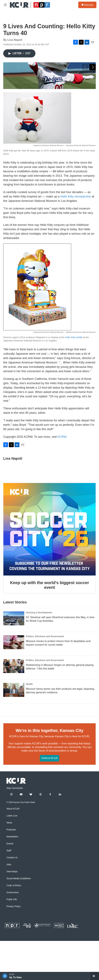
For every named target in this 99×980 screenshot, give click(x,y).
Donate (89, 5)
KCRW (62, 484)
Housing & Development (39, 660)
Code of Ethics (14, 932)
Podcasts (11, 877)
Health (29, 731)
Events (10, 891)
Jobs (9, 911)
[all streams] (95, 976)
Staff (9, 897)
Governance (13, 939)
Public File (12, 946)
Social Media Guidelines (19, 925)
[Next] (93, 124)
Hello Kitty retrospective (76, 243)
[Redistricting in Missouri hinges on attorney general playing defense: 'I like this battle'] (14, 713)
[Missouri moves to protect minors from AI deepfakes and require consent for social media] (14, 689)
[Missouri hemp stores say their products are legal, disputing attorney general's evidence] (14, 737)
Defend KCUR (49, 805)
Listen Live (12, 863)
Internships (12, 918)
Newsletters (12, 884)
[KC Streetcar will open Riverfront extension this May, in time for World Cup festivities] (14, 665)
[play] (5, 976)
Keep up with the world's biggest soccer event (49, 632)
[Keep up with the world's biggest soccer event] (49, 576)
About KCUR (13, 856)
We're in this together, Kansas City (49, 778)
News (9, 870)
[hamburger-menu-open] (5, 5)
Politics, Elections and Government (45, 683)
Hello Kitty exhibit (74, 384)
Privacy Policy (14, 953)
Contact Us (12, 904)
